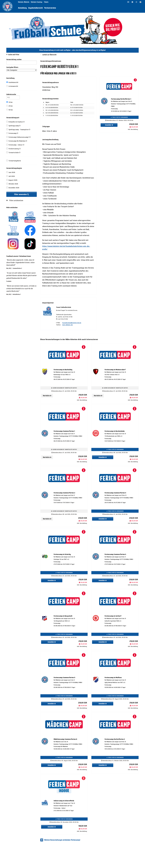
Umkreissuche (13, 95)
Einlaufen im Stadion (15, 122)
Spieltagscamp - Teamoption (18, 130)
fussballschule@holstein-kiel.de (72, 323)
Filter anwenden (22, 194)
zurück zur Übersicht (49, 55)
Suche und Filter (14, 55)
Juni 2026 (11, 172)
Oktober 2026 (12, 184)
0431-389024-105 (68, 325)
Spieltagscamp (13, 126)
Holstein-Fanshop (37, 2)
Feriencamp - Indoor (15, 145)
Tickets (46, 2)
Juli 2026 (11, 176)
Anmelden (109, 125)
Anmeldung (22, 8)
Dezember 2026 (13, 188)
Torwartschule (13, 153)
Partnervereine (50, 8)
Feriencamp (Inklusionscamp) (18, 137)
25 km (9, 106)
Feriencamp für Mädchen (17, 141)
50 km (9, 110)
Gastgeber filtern (22, 69)
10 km (9, 102)
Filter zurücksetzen (16, 200)
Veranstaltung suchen (22, 60)
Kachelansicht (12, 82)
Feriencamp (12, 133)
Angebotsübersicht (35, 8)
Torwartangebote (14, 161)
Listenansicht (12, 86)
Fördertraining (13, 149)
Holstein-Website (24, 2)
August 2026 (12, 180)
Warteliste (47, 396)
